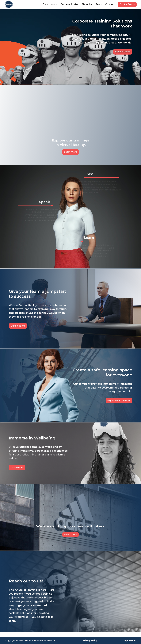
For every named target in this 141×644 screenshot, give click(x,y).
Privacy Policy (90, 640)
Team (99, 4)
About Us (87, 4)
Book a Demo (127, 4)
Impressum (130, 640)
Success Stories (70, 4)
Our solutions (50, 4)
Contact (110, 4)
